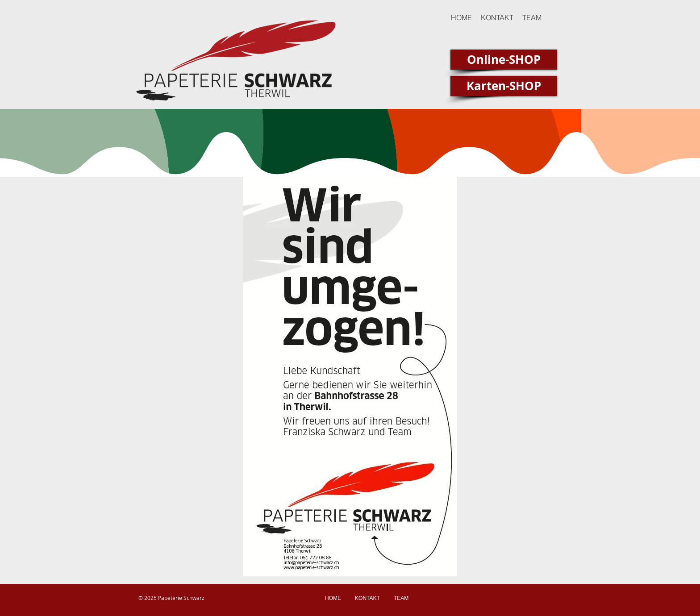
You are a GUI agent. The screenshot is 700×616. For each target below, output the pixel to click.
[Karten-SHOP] (504, 86)
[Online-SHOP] (504, 60)
